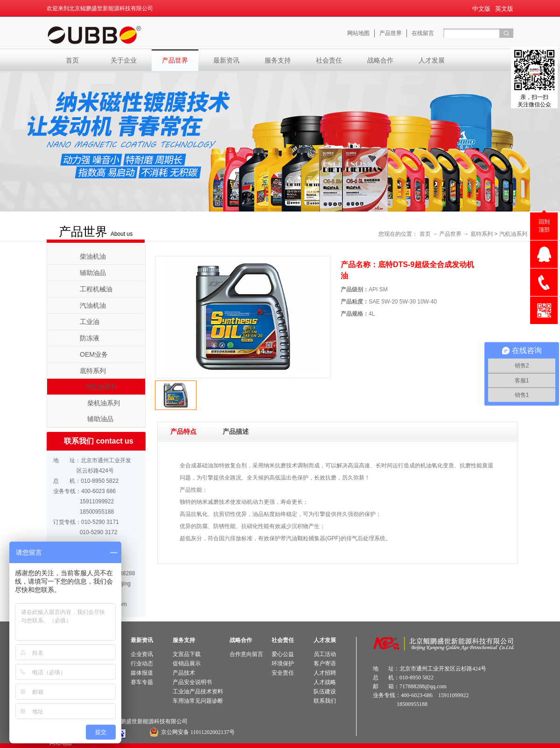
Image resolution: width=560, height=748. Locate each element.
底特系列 (482, 234)
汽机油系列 (513, 234)
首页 (72, 60)
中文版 (481, 9)
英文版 (504, 9)
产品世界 (450, 234)
